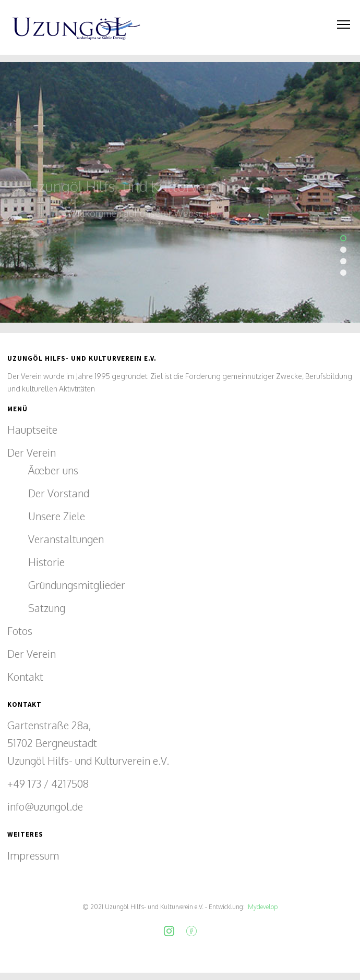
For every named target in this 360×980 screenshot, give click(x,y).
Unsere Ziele (57, 516)
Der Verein (32, 452)
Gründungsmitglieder (77, 585)
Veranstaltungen (66, 539)
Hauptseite (32, 430)
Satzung (47, 608)
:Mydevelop (261, 907)
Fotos (20, 631)
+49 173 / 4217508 (48, 783)
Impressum (33, 855)
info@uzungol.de (45, 806)
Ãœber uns (53, 470)
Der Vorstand (59, 493)
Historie (46, 562)
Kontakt (25, 677)
